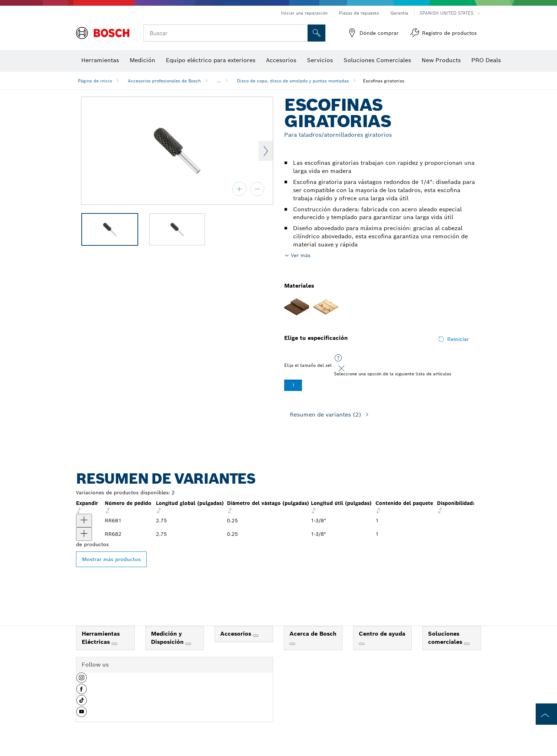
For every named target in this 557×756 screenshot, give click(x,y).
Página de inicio (95, 81)
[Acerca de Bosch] (292, 644)
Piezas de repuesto (359, 13)
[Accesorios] (256, 636)
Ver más (301, 255)
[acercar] (239, 189)
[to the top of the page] (546, 714)
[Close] (341, 369)
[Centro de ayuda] (362, 644)
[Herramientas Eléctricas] (114, 644)
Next (266, 151)
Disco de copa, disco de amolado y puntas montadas (293, 81)
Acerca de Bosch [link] (313, 634)
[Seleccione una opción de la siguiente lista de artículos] (338, 358)
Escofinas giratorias (384, 81)
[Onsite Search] (317, 33)
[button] (82, 680)
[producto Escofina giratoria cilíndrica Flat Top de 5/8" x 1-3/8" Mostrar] (84, 521)
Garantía (399, 13)
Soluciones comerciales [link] (446, 638)
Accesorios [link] (237, 634)
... (219, 81)
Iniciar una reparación (304, 13)
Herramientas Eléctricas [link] (101, 638)
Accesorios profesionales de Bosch (164, 81)
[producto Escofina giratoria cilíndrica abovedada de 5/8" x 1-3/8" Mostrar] (84, 534)
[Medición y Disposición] (188, 644)
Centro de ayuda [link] (382, 634)
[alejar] (257, 189)
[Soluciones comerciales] (467, 644)
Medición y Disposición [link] (168, 638)
